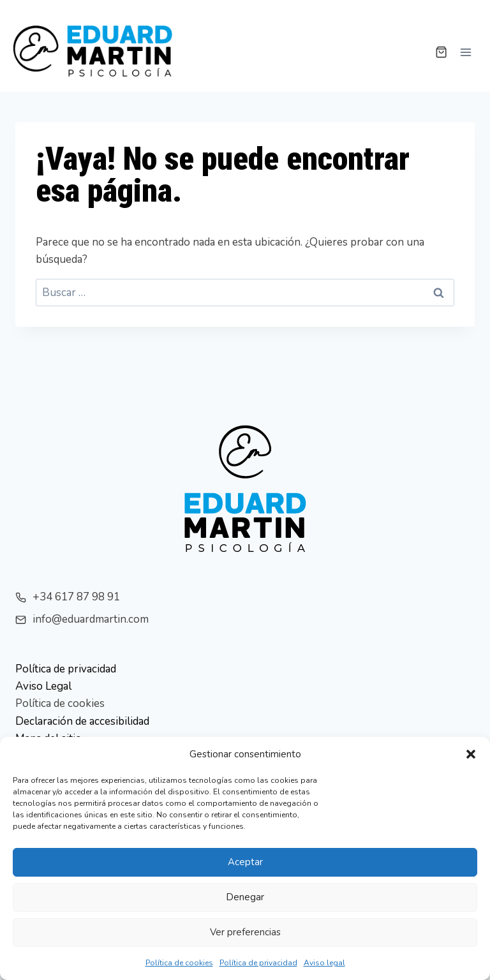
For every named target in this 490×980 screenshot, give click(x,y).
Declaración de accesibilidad (82, 721)
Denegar (245, 897)
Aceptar (245, 862)
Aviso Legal (43, 686)
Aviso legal (324, 963)
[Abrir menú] (465, 52)
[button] (471, 754)
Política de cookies (179, 963)
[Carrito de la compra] (441, 52)
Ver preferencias (245, 932)
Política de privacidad (258, 963)
